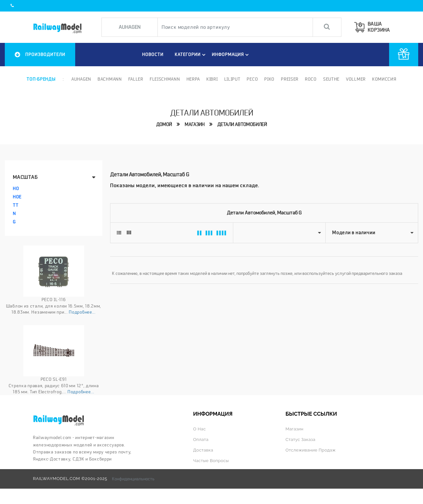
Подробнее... (82, 312)
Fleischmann (165, 79)
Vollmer (356, 79)
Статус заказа (300, 440)
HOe (17, 197)
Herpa (193, 79)
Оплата (201, 440)
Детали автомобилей (242, 124)
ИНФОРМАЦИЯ (231, 55)
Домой (164, 124)
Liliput (232, 79)
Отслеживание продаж (311, 450)
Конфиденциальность (133, 479)
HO (16, 188)
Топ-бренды (41, 79)
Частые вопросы (211, 461)
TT (16, 205)
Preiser (290, 79)
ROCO (311, 79)
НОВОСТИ (153, 54)
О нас (200, 429)
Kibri (212, 79)
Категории (191, 55)
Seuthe (331, 79)
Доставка (203, 450)
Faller (136, 79)
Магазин (195, 124)
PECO (252, 79)
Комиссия (384, 79)
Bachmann (110, 79)
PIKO (269, 79)
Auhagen (81, 79)
